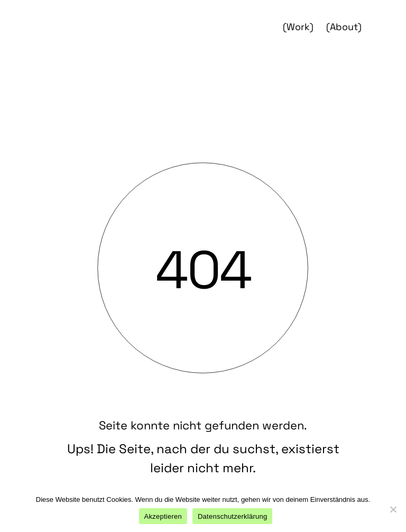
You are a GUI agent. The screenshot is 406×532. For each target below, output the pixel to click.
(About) (344, 27)
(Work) (298, 27)
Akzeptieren (163, 516)
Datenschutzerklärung (232, 516)
